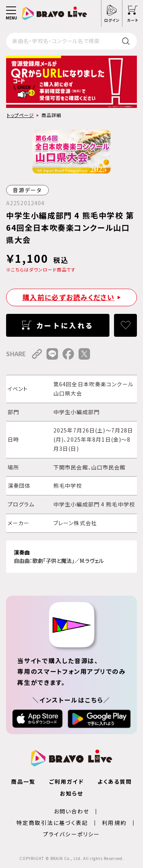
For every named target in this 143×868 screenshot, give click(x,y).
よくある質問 (115, 781)
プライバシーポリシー (71, 834)
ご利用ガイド (67, 781)
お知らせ (71, 793)
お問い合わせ (72, 811)
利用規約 (114, 823)
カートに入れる (65, 325)
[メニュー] (11, 13)
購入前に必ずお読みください (69, 297)
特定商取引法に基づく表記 (52, 823)
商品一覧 (23, 781)
